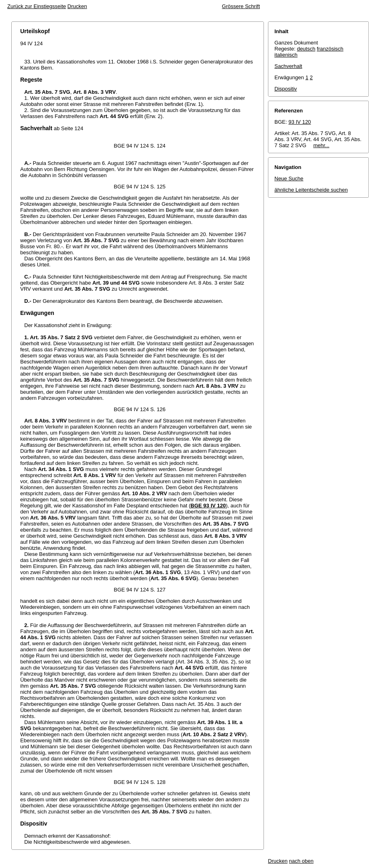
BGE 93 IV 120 (208, 506)
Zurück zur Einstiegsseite (37, 6)
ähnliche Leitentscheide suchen (311, 190)
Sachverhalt (288, 66)
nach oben (301, 861)
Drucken (77, 6)
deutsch (306, 49)
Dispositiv (286, 89)
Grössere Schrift (241, 6)
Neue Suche (289, 178)
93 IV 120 (300, 122)
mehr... (321, 145)
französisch (330, 49)
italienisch (286, 55)
